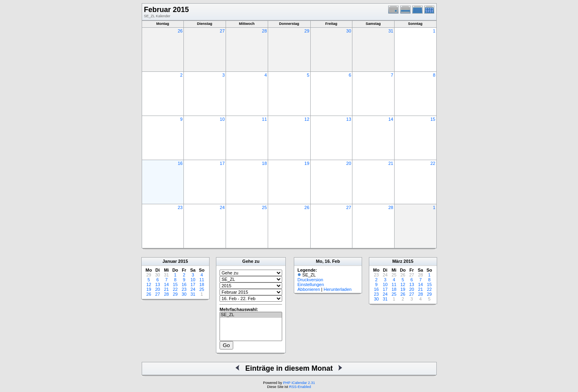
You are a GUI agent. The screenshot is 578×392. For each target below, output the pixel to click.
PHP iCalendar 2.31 (299, 383)
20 (349, 163)
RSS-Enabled (300, 387)
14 (391, 119)
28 (265, 31)
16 (180, 163)
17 (222, 163)
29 (307, 31)
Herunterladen (338, 289)
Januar (170, 261)
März (397, 261)
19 (307, 163)
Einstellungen (311, 284)
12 (307, 119)
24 (222, 207)
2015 (183, 261)
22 (433, 163)
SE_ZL (251, 315)
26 (180, 31)
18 (265, 163)
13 (349, 119)
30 (349, 31)
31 (391, 31)
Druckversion (310, 280)
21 (391, 163)
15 (433, 119)
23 (180, 207)
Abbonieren (309, 289)
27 (222, 31)
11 (265, 119)
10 (222, 119)
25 (265, 207)
